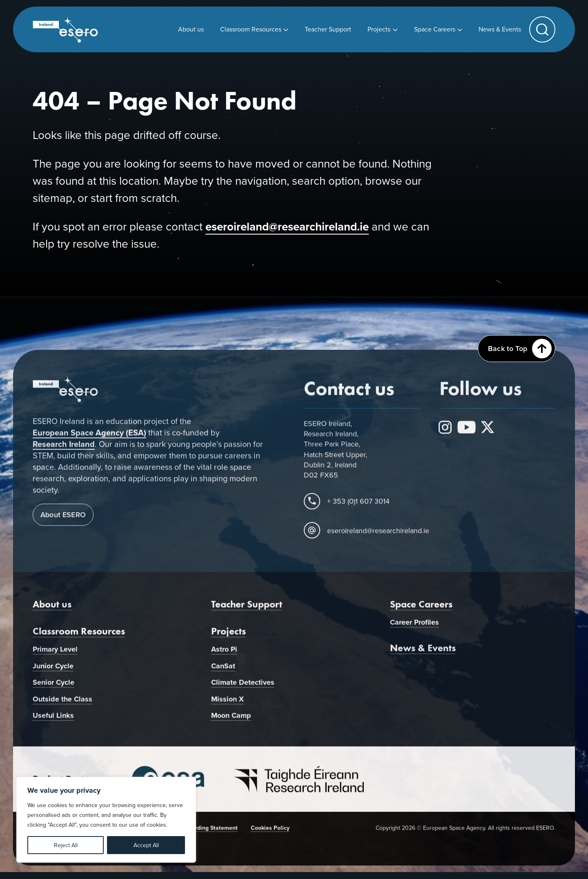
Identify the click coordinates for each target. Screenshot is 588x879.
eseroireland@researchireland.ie (287, 226)
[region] (106, 820)
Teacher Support (247, 608)
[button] (542, 29)
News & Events (423, 652)
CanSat (223, 670)
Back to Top (520, 349)
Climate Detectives (243, 687)
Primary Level (55, 653)
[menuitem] (191, 29)
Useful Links (53, 720)
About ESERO (63, 519)
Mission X (227, 703)
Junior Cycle (53, 670)
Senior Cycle (53, 687)
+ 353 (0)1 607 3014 (358, 505)
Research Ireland (64, 448)
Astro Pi (224, 653)
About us (52, 608)
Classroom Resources (79, 635)
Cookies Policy (270, 832)
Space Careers (421, 608)
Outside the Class (62, 703)
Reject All (66, 845)
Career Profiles (414, 626)
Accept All (146, 845)
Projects (228, 635)
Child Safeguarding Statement (198, 832)
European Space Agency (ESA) (89, 437)
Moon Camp (231, 720)
